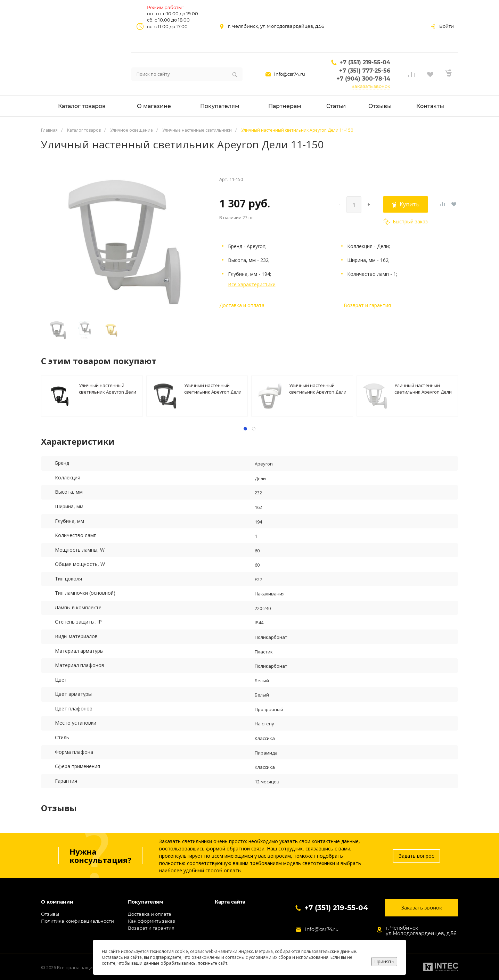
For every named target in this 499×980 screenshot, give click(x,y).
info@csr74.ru (290, 74)
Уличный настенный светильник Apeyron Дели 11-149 (108, 388)
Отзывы (50, 914)
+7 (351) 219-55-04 (365, 62)
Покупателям (145, 902)
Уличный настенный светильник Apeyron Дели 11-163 (423, 388)
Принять (384, 961)
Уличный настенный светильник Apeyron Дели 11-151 (213, 388)
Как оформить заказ (152, 921)
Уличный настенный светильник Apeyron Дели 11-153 (318, 388)
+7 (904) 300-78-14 (363, 79)
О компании (57, 902)
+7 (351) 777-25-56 (365, 71)
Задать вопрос (416, 856)
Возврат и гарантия (367, 305)
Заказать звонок (371, 86)
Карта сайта (230, 902)
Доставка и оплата (242, 305)
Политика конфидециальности (77, 921)
